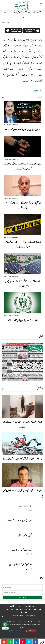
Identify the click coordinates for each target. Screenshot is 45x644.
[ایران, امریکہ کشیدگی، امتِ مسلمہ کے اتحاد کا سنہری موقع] (38, 524)
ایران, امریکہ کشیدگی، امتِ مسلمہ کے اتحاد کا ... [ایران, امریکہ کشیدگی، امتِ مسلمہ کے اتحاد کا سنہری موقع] (18, 521)
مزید (3, 97)
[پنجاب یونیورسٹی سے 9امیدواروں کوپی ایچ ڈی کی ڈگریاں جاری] (35, 641)
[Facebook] (39, 609)
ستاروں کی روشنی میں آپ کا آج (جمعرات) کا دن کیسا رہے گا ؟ (23, 129)
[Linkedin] (20, 609)
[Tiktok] (11, 609)
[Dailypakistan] (19, 6)
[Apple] (20, 612)
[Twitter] (34, 609)
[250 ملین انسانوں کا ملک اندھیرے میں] (38, 568)
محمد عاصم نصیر (29, 554)
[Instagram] (24, 609)
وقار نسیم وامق (29, 510)
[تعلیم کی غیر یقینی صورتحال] (38, 539)
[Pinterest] (15, 609)
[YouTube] (29, 609)
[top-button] (2, 617)
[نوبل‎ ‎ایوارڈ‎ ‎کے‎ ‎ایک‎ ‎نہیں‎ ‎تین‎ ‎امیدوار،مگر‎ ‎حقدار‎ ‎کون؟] (38, 553)
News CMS (22, 631)
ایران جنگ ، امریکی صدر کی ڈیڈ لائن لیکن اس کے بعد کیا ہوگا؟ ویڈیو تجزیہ (23, 490)
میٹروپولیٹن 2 (35, 90)
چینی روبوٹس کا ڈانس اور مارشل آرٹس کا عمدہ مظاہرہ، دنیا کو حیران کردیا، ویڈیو (23, 459)
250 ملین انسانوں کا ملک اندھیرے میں (21, 564)
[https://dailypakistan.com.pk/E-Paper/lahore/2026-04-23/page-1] (22, 362)
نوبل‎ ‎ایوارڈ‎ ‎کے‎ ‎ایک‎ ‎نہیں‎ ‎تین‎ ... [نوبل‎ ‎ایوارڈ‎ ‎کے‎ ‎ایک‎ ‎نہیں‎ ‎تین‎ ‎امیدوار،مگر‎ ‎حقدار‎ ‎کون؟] (22, 550)
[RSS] (6, 609)
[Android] (25, 612)
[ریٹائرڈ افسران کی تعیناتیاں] (38, 510)
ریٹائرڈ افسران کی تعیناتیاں (25, 506)
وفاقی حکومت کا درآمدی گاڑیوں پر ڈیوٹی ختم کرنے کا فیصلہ (22, 320)
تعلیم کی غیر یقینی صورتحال (25, 535)
